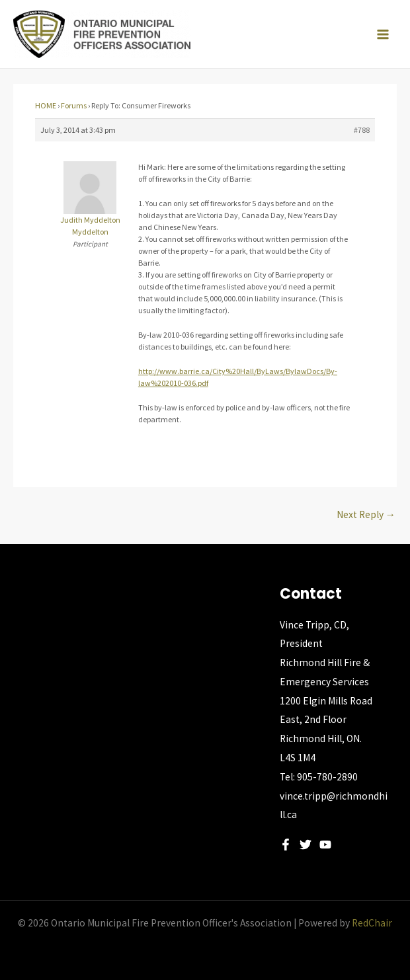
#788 (362, 130)
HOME (46, 105)
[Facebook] (286, 845)
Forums (74, 105)
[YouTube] (325, 845)
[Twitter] (306, 845)
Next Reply (366, 514)
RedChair (372, 923)
